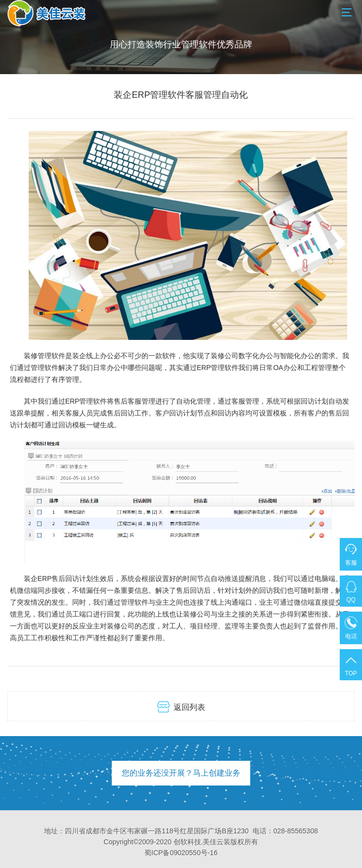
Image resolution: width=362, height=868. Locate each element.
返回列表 (181, 707)
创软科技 (187, 842)
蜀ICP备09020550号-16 (181, 853)
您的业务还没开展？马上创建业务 (181, 773)
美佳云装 (217, 842)
